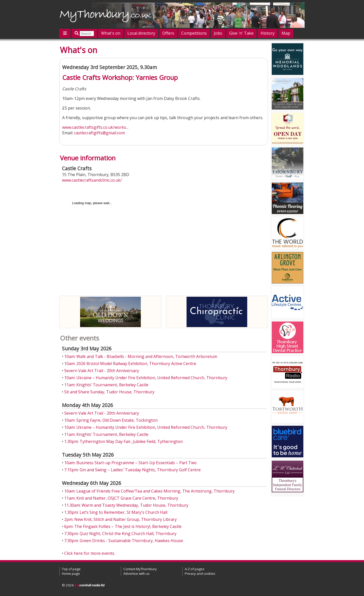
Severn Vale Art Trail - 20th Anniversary (102, 371)
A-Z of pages (195, 569)
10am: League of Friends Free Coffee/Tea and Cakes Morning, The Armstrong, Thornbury (149, 491)
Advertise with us (136, 573)
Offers (168, 33)
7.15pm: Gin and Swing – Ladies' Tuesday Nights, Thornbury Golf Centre (132, 470)
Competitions (194, 33)
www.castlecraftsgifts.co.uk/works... (95, 127)
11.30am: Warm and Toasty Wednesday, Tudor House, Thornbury (126, 505)
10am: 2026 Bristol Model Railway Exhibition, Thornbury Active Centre (130, 364)
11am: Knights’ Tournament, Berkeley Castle (106, 385)
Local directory (141, 33)
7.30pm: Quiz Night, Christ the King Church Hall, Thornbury (120, 534)
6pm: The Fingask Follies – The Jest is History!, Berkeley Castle (123, 526)
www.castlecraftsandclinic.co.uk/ (92, 180)
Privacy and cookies (200, 573)
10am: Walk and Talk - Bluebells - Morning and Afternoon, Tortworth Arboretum (141, 356)
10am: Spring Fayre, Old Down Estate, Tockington (111, 420)
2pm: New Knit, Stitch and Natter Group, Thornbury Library (120, 519)
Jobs (218, 33)
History (268, 33)
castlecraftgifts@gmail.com (99, 133)
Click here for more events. (90, 553)
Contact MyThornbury (140, 569)
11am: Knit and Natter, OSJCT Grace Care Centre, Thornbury (121, 498)
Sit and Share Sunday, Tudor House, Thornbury (109, 392)
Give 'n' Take (241, 33)
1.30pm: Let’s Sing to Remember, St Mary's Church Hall (116, 512)
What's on (111, 33)
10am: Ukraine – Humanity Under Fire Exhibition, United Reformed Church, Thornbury (146, 378)
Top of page (71, 569)
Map (286, 33)
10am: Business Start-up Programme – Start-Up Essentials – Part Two (130, 463)
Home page (71, 573)
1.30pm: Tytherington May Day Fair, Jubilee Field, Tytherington (123, 441)
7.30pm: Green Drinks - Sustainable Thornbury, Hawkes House (124, 541)
